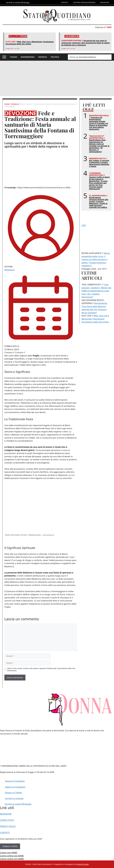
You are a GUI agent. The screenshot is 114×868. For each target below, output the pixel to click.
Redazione (9, 270)
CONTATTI (65, 2)
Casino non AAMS (9, 853)
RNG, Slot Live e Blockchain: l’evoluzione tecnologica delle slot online (30, 43)
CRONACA (43, 57)
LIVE (84, 225)
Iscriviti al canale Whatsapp (18, 804)
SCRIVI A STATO (10, 846)
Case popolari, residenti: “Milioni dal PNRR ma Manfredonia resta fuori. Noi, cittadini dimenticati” (96, 291)
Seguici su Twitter (13, 792)
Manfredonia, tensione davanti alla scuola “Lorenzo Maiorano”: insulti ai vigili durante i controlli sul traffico (99, 202)
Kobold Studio (83, 864)
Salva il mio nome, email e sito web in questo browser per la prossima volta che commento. (41, 669)
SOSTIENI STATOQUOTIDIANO (84, 2)
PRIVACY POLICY (8, 826)
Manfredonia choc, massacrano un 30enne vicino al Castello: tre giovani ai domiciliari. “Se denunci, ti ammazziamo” (99, 146)
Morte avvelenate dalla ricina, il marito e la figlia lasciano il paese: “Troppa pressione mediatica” (96, 259)
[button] (4, 57)
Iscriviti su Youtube (14, 798)
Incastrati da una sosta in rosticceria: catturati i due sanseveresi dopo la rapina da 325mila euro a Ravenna (85, 43)
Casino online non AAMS (12, 856)
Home (7, 104)
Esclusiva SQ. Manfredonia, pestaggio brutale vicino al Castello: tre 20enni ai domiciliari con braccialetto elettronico (99, 123)
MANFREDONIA (28, 57)
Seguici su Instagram (15, 787)
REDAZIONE (105, 2)
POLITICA (55, 57)
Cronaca (15, 104)
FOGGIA (14, 57)
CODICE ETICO (7, 820)
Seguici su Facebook (15, 781)
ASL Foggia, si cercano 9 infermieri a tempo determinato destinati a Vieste (99, 163)
